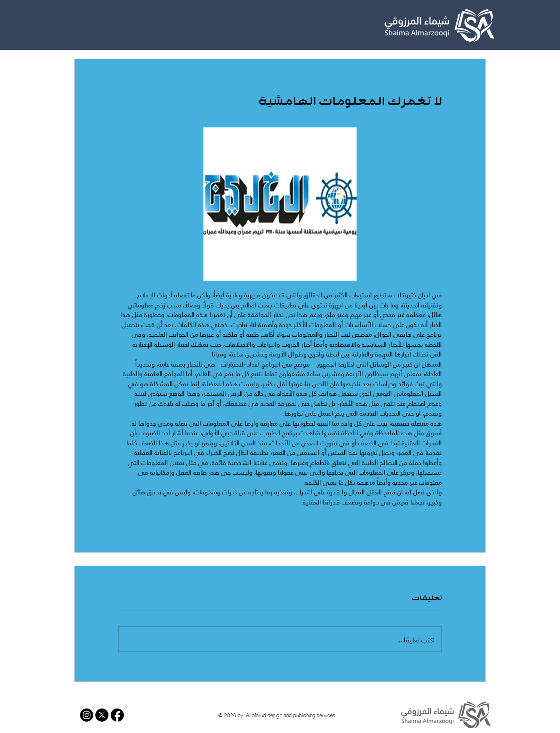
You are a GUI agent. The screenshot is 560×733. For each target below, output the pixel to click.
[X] (102, 715)
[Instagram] (87, 715)
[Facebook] (117, 715)
